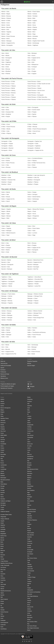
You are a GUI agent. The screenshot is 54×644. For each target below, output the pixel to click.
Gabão (2, 608)
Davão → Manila (6, 192)
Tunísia (29, 573)
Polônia (2, 488)
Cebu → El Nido (32, 60)
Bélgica (2, 410)
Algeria (2, 593)
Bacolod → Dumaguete (7, 265)
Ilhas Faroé (3, 431)
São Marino (3, 505)
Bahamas (3, 551)
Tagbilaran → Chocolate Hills (35, 279)
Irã (28, 414)
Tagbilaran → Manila (7, 286)
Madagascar (30, 459)
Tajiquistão (30, 567)
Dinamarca (3, 423)
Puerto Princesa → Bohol (34, 82)
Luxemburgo (3, 469)
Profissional (3, 372)
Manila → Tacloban (33, 16)
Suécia (2, 497)
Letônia (2, 471)
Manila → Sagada (32, 30)
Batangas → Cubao (33, 298)
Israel (29, 408)
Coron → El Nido (6, 158)
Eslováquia (3, 503)
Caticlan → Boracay (6, 311)
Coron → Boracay (6, 167)
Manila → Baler (32, 18)
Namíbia (29, 488)
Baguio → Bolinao (32, 218)
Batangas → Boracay (7, 301)
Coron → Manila (6, 161)
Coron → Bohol (31, 165)
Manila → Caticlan (32, 14)
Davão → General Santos (34, 197)
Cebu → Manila (5, 56)
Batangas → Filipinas (33, 301)
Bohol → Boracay (32, 243)
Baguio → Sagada (6, 209)
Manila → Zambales (33, 36)
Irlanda (2, 452)
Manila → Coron (6, 23)
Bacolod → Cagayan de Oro (35, 262)
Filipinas (29, 514)
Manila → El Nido (6, 21)
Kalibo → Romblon (32, 328)
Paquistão (30, 516)
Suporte (2, 368)
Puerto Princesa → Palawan (9, 97)
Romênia (3, 493)
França (2, 433)
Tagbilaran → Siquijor (7, 284)
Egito (2, 597)
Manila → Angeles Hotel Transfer (36, 41)
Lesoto (29, 450)
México (29, 482)
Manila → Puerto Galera (34, 12)
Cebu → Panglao (32, 71)
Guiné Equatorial (4, 623)
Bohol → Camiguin (6, 248)
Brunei (2, 544)
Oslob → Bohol (5, 110)
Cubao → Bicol (31, 226)
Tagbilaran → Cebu (6, 277)
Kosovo (2, 463)
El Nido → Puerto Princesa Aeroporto (37, 129)
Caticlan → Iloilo (32, 320)
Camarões (3, 574)
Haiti (28, 404)
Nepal (29, 499)
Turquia (2, 507)
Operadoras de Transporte (6, 388)
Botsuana (3, 555)
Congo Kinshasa (4, 561)
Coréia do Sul (30, 431)
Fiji (1, 606)
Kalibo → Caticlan (6, 332)
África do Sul (30, 607)
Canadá (2, 559)
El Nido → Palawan (33, 124)
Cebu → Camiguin (32, 67)
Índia (28, 410)
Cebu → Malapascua (33, 65)
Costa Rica (3, 580)
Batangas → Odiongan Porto (35, 296)
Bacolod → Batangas (33, 265)
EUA (28, 586)
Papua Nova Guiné (32, 512)
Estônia (2, 425)
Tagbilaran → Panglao (7, 279)
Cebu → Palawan (6, 74)
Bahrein (2, 538)
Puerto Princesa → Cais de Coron (36, 90)
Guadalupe (3, 620)
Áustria (2, 406)
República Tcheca (5, 418)
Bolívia (2, 546)
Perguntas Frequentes (32, 361)
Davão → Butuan (6, 197)
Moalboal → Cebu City (33, 178)
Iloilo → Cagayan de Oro (8, 352)
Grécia (2, 446)
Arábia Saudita (31, 533)
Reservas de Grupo (5, 374)
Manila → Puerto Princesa (8, 36)
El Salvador (30, 552)
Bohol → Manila (6, 250)
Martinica (29, 471)
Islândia (2, 457)
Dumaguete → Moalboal (34, 148)
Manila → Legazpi (32, 21)
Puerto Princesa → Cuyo (34, 93)
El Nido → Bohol (32, 133)
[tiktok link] (23, 641)
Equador (2, 595)
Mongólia (29, 465)
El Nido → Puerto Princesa (8, 127)
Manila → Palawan (6, 18)
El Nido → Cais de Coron (34, 131)
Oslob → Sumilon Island (34, 110)
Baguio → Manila (6, 211)
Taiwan (29, 579)
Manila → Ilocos (32, 25)
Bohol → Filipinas (32, 252)
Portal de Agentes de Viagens (7, 386)
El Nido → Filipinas (6, 133)
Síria (28, 556)
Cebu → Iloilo (31, 62)
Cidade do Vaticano (5, 512)
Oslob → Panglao (32, 112)
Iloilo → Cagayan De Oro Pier (9, 354)
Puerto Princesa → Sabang (8, 90)
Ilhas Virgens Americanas (33, 628)
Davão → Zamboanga (33, 199)
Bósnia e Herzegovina (6, 408)
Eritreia (2, 601)
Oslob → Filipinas (32, 116)
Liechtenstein (4, 465)
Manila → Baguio (6, 14)
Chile (2, 572)
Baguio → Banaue (6, 216)
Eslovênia (3, 499)
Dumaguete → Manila (7, 146)
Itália (2, 459)
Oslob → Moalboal (6, 114)
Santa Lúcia (30, 444)
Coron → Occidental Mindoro (35, 158)
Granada (2, 610)
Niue (28, 624)
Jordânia (29, 418)
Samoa (29, 603)
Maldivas (29, 478)
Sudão (29, 539)
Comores (29, 429)
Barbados (3, 531)
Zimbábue (30, 611)
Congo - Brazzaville (5, 565)
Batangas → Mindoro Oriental (35, 294)
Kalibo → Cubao (32, 337)
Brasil (2, 548)
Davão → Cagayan (32, 201)
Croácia (2, 448)
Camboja (29, 427)
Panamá (29, 505)
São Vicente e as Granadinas (34, 592)
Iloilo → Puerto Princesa (34, 352)
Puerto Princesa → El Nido (8, 82)
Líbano (29, 442)
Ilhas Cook (3, 570)
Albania (2, 401)
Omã (28, 503)
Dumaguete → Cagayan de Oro (36, 150)
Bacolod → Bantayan (7, 269)
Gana (2, 614)
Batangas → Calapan (33, 303)
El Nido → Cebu (5, 131)
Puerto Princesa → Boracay (8, 93)
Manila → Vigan (6, 34)
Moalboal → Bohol (6, 184)
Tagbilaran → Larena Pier (34, 286)
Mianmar (29, 463)
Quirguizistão (30, 425)
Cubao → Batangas (6, 231)
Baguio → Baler (5, 218)
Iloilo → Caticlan (32, 349)
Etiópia (2, 603)
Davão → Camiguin (33, 194)
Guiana (29, 397)
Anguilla (2, 521)
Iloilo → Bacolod (6, 349)
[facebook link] (25, 641)
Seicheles (30, 537)
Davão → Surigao (32, 192)
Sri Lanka (29, 446)
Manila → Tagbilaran (33, 45)
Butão (2, 553)
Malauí (29, 480)
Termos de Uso (4, 363)
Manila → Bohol (6, 39)
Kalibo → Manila (6, 330)
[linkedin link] (27, 641)
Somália (29, 548)
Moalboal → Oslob (6, 178)
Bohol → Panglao (32, 245)
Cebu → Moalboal (6, 71)
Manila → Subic (32, 23)
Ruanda (29, 531)
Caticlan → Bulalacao (33, 315)
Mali (28, 461)
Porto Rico (30, 518)
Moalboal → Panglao (33, 184)
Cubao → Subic (32, 231)
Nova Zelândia (31, 501)
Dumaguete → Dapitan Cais (35, 141)
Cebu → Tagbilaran (6, 62)
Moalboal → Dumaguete (34, 180)
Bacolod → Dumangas (33, 267)
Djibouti (2, 589)
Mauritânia (30, 473)
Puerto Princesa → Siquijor (35, 88)
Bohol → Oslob (5, 252)
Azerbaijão (3, 529)
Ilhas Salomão (31, 535)
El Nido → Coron (6, 124)
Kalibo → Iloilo (5, 337)
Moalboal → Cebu (6, 175)
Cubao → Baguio (6, 226)
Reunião (29, 529)
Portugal (3, 490)
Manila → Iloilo (5, 30)
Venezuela (30, 594)
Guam (2, 627)
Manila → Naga (32, 34)
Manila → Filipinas (32, 27)
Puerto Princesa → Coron (8, 84)
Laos (28, 440)
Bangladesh (3, 534)
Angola (2, 523)
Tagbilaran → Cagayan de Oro (35, 281)
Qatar (29, 526)
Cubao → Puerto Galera (34, 228)
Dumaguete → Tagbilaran (34, 146)
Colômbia (3, 578)
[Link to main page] (27, 2)
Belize (2, 557)
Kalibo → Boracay (6, 328)
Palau (29, 522)
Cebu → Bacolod (6, 65)
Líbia (28, 452)
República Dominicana (6, 591)
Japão (29, 421)
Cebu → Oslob (5, 67)
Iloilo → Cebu (5, 347)
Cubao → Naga (31, 235)
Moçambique (30, 486)
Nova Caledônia (31, 490)
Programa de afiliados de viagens (8, 384)
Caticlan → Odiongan (7, 318)
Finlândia (3, 429)
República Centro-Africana (6, 563)
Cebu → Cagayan (32, 74)
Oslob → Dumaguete (33, 107)
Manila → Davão (6, 25)
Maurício (29, 476)
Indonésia (30, 406)
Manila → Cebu (5, 12)
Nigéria (29, 495)
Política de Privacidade (6, 366)
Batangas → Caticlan (7, 296)
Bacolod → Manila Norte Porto (35, 260)
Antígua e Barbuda (5, 519)
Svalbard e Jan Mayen (6, 501)
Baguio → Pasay (32, 211)
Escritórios (3, 370)
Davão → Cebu (5, 194)
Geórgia (2, 437)
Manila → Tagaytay (6, 32)
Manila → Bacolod (6, 27)
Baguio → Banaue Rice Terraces (36, 209)
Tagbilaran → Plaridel (33, 284)
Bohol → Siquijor (6, 245)
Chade (29, 560)
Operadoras (3, 376)
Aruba (29, 613)
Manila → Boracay (6, 16)
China (2, 576)
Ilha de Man (3, 454)
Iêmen (29, 605)
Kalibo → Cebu (31, 330)
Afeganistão (3, 517)
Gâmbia (2, 616)
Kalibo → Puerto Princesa (34, 335)
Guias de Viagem (31, 366)
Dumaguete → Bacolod (7, 148)
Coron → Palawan (32, 167)
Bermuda (29, 615)
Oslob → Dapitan (32, 114)
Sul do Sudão (30, 550)
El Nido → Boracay (32, 127)
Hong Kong (30, 399)
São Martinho (30, 457)
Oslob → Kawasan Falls (8, 112)
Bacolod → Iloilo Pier (33, 269)
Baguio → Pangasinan (33, 216)
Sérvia (2, 495)
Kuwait (29, 433)
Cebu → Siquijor (6, 60)
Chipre (2, 416)
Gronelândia (3, 444)
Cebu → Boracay (6, 69)
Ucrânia (2, 509)
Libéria (29, 448)
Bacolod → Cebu (6, 262)
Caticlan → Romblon (7, 320)
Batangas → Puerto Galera (8, 294)
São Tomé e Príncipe (32, 626)
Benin (2, 542)
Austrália (3, 527)
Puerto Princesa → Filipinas (9, 86)
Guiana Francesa (4, 612)
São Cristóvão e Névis (32, 622)
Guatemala (3, 625)
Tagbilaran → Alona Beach (34, 277)
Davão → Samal (6, 201)
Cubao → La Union (32, 233)
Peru (28, 507)
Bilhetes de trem (4, 378)
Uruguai (29, 588)
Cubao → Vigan (5, 235)
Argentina (3, 525)
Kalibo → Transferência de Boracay (37, 332)
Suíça (2, 414)
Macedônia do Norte (5, 480)
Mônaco (2, 473)
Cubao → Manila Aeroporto (8, 233)
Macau (29, 467)
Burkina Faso (4, 536)
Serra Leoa (30, 543)
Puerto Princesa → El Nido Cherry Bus (37, 97)
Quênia (29, 423)
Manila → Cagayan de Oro (8, 43)
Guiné (2, 618)
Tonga (29, 575)
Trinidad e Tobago (31, 577)
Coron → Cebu (5, 165)
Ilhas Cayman (30, 435)
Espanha (3, 427)
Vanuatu (29, 600)
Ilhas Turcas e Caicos (32, 558)
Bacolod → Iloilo (6, 267)
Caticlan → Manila (6, 313)
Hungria (2, 450)
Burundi (2, 540)
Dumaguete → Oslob (33, 144)
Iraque (29, 412)
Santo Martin (30, 554)
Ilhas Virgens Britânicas (33, 596)
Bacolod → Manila (6, 260)
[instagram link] (31, 641)
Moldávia (3, 476)
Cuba (2, 582)
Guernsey (3, 440)
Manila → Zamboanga (33, 43)
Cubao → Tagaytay (6, 228)
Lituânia (2, 467)
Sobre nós (3, 361)
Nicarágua (30, 497)
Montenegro (3, 478)
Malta (2, 482)
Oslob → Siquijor (6, 116)
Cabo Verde (3, 584)
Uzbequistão (30, 590)
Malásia (29, 484)
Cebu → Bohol (5, 53)
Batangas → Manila (6, 298)
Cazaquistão (30, 437)
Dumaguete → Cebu (7, 141)
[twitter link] (29, 641)
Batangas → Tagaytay (7, 303)
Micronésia (30, 617)
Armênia (2, 404)
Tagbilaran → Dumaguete (8, 281)
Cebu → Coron (31, 69)
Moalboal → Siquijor (7, 182)
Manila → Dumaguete (7, 45)
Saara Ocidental (4, 599)
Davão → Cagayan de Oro (8, 199)
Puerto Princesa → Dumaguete (36, 95)
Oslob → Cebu (5, 107)
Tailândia (29, 564)
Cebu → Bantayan (32, 53)
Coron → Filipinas (32, 161)
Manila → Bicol (31, 32)
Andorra (2, 399)
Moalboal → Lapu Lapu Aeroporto (36, 175)
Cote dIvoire (3, 567)
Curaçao (2, 587)
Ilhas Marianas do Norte (33, 469)
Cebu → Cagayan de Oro (34, 58)
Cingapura (30, 541)
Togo (28, 562)
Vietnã (29, 598)
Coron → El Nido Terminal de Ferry (36, 163)
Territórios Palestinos (32, 520)
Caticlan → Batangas (7, 315)
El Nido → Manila (6, 129)
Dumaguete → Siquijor (7, 144)
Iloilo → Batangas (32, 347)
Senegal (29, 545)
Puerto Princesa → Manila (8, 88)
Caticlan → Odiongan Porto (35, 313)
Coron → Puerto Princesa (8, 163)
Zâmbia (29, 609)
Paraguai (29, 524)
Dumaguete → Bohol (7, 150)
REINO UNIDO (4, 435)
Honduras (30, 401)
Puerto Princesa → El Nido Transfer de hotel (39, 84)
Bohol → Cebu (5, 243)
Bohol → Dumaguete (33, 250)
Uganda (29, 584)
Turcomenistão (31, 571)
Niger (29, 493)
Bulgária (2, 412)
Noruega (3, 486)
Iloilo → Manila (5, 345)
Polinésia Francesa (32, 509)
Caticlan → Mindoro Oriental (35, 311)
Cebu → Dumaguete (7, 58)
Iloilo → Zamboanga (33, 345)
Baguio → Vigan (6, 214)
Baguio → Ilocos (32, 214)
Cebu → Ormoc (32, 56)
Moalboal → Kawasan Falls (8, 180)
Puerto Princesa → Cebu (8, 95)
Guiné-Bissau (4, 629)
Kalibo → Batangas (6, 335)
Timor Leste (30, 569)
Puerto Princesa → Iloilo (34, 86)
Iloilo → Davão (31, 354)
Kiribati (29, 620)
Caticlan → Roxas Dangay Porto (36, 318)
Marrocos (30, 454)
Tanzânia (29, 581)
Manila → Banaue (32, 39)
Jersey (2, 461)
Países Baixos (4, 484)
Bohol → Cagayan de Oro (34, 248)
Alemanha (3, 421)
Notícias (29, 363)
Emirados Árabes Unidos (6, 515)
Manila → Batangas (6, 41)
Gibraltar (3, 442)
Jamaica (29, 416)
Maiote (29, 630)
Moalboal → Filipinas (33, 182)
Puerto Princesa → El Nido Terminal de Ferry (39, 99)
